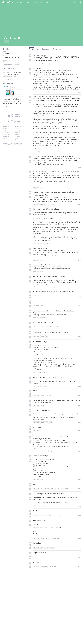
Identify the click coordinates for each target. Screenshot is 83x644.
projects (56, 379)
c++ (42, 638)
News (5, 130)
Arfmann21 (6, 62)
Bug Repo (18, 132)
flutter (41, 221)
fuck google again (54, 102)
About (5, 128)
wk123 (39, 491)
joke (47, 336)
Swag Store (7, 132)
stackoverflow (50, 452)
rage (46, 102)
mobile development (45, 243)
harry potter (49, 379)
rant (34, 65)
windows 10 (44, 443)
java (42, 556)
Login (68, 2)
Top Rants (28, 2)
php (42, 619)
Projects (17, 130)
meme (43, 336)
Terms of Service (18, 145)
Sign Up (76, 2)
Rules (16, 128)
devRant (6, 143)
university (42, 319)
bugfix (47, 584)
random (35, 347)
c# (45, 629)
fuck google (40, 65)
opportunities (44, 483)
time (46, 638)
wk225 (39, 180)
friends (48, 610)
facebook (52, 619)
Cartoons (17, 134)
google (47, 65)
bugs (42, 584)
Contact (6, 138)
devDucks (6, 136)
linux (38, 443)
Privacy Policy (7, 145)
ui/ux (41, 307)
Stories (35, 2)
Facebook (18, 138)
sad (38, 547)
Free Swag (6, 134)
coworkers (40, 428)
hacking (54, 610)
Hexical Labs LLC (18, 143)
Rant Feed (19, 2)
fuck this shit (64, 102)
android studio (44, 369)
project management (55, 513)
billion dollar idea (44, 347)
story (64, 513)
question (36, 199)
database (42, 199)
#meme (43, 357)
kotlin (67, 556)
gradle (62, 556)
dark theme (48, 289)
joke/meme (36, 336)
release (52, 336)
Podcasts (18, 136)
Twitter (17, 140)
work (47, 575)
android (42, 289)
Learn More (8, 106)
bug (51, 584)
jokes (42, 575)
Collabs (42, 2)
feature (46, 428)
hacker (48, 388)
